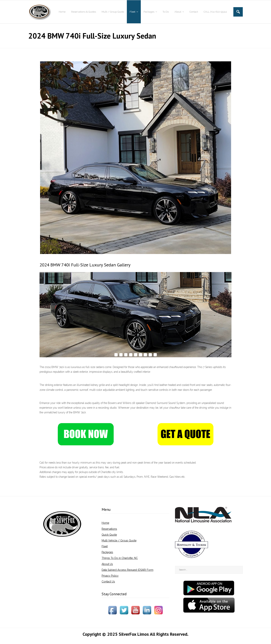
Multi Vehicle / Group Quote (119, 541)
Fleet (105, 546)
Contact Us (108, 582)
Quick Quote (109, 535)
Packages (107, 552)
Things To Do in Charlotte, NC (120, 558)
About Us (107, 564)
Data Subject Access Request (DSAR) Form (128, 570)
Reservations (109, 529)
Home (105, 523)
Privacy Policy (110, 576)
